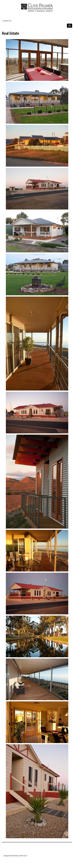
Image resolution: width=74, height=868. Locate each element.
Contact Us (7, 21)
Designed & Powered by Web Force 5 (15, 856)
